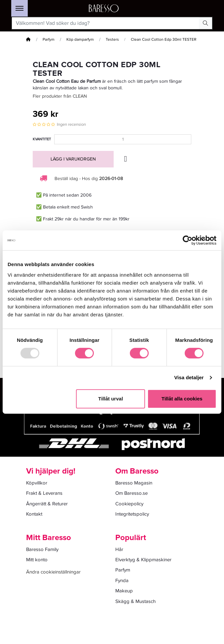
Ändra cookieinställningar (53, 572)
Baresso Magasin (134, 483)
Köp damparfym (80, 40)
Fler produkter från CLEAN (60, 96)
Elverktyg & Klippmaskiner (143, 560)
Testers (112, 40)
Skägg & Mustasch (135, 601)
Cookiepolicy (129, 504)
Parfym (49, 40)
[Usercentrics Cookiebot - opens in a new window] (187, 240)
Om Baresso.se (131, 493)
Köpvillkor (37, 483)
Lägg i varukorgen (73, 159)
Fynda (122, 580)
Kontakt (34, 514)
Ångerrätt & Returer (47, 504)
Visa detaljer (189, 377)
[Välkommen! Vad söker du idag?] (106, 23)
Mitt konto (37, 560)
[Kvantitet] (123, 139)
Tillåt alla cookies (182, 399)
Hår (119, 549)
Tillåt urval (111, 399)
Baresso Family (42, 549)
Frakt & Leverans (44, 493)
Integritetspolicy (132, 514)
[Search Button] (205, 23)
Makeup (124, 591)
